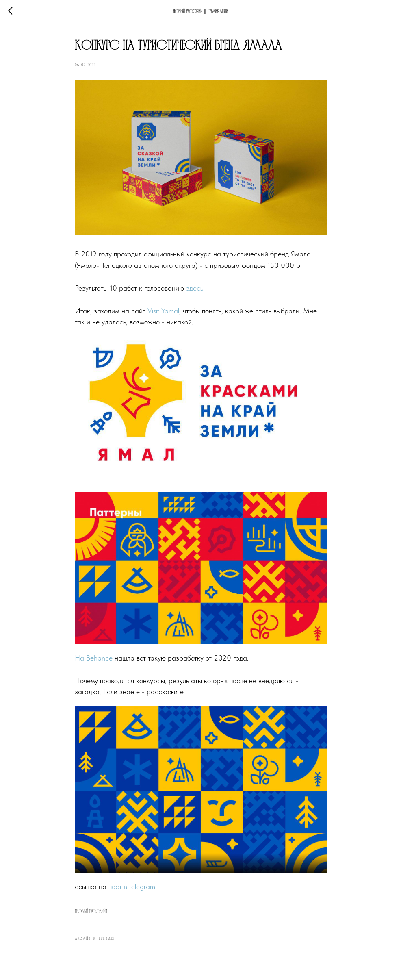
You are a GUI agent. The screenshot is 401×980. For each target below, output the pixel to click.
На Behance (94, 658)
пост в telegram (132, 886)
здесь (195, 288)
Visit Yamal (163, 311)
